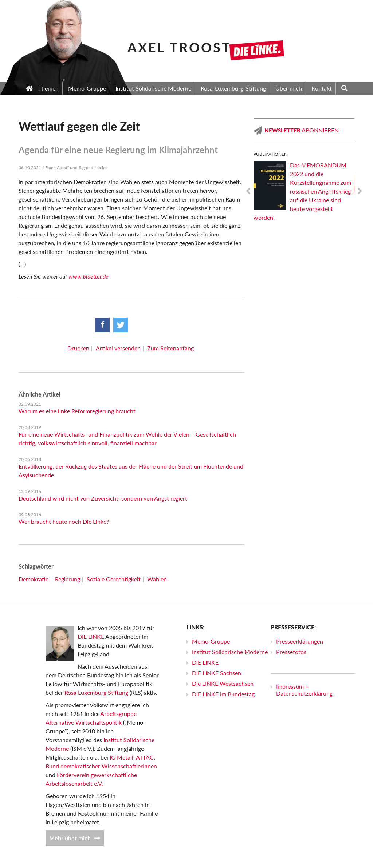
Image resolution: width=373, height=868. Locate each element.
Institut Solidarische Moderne (230, 652)
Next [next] (360, 191)
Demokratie (34, 579)
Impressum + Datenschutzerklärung (304, 690)
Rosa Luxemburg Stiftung (96, 692)
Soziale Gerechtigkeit (114, 579)
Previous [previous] (248, 191)
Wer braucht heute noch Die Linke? (64, 521)
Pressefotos (291, 652)
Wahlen (157, 579)
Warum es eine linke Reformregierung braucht (77, 411)
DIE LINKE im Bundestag (223, 694)
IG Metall (121, 757)
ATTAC (145, 757)
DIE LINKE (91, 636)
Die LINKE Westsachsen (223, 683)
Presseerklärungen (300, 641)
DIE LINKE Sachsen (217, 673)
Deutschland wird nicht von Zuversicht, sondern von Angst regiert (103, 498)
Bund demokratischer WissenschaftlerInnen (101, 766)
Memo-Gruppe (211, 641)
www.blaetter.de (89, 276)
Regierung (68, 579)
